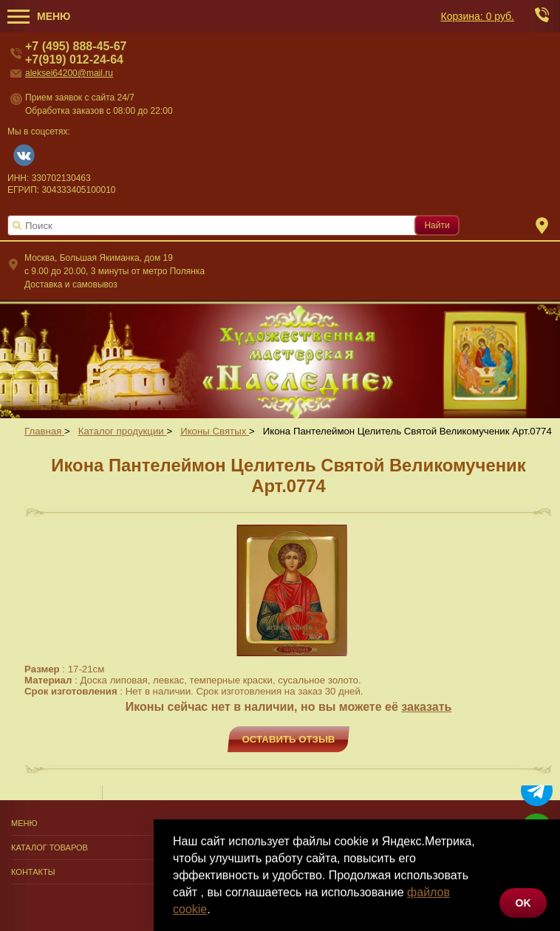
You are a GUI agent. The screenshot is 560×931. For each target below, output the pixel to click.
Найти (437, 225)
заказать (426, 707)
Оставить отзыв (289, 739)
